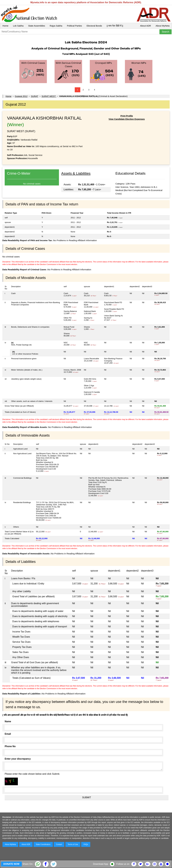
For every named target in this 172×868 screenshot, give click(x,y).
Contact (59, 844)
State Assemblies (37, 26)
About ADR (146, 26)
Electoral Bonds (94, 26)
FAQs (86, 844)
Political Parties (75, 26)
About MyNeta (163, 26)
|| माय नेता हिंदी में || (115, 26)
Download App (101, 864)
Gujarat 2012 (21, 96)
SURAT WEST (49, 96)
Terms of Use (73, 844)
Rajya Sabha (56, 26)
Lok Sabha (18, 26)
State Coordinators (43, 844)
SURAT (34, 96)
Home (5, 26)
